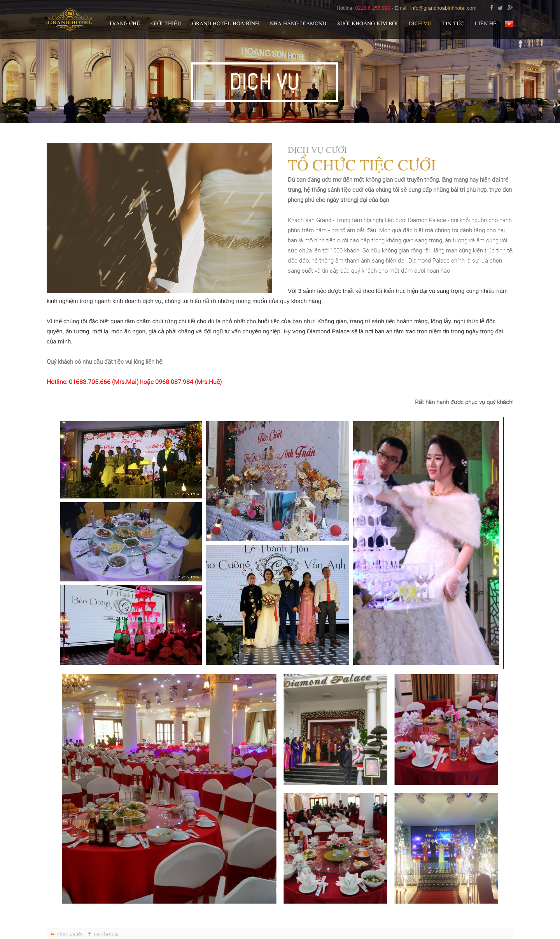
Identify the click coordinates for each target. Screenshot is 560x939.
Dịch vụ (420, 24)
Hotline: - (366, 8)
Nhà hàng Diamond (298, 24)
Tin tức (453, 24)
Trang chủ (125, 24)
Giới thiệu (166, 24)
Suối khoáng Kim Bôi (367, 24)
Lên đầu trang (106, 934)
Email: (439, 8)
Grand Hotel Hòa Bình (226, 24)
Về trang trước (70, 934)
